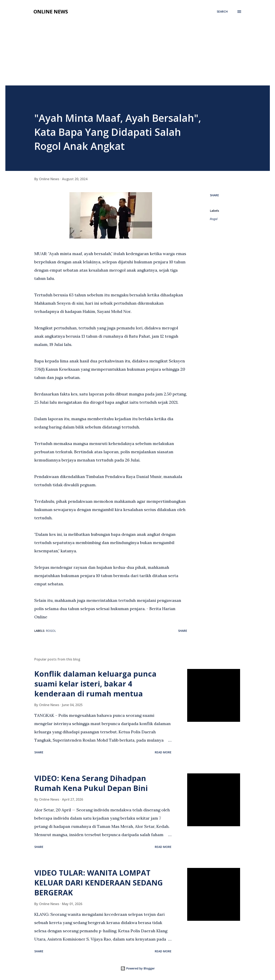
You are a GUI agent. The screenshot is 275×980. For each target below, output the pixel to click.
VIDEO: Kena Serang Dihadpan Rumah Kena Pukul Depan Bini (91, 783)
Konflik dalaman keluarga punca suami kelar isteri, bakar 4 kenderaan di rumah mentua (95, 684)
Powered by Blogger (138, 968)
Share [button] (214, 195)
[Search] (222, 12)
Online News (51, 11)
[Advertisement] (138, 54)
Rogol (214, 219)
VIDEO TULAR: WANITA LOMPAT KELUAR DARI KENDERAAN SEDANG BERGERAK (99, 883)
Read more (163, 752)
